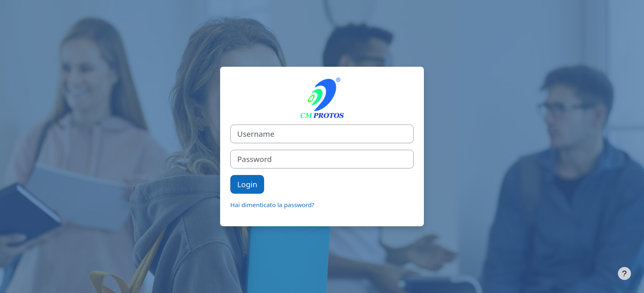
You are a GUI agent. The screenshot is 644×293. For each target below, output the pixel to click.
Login (247, 184)
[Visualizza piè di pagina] (624, 273)
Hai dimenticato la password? (272, 205)
